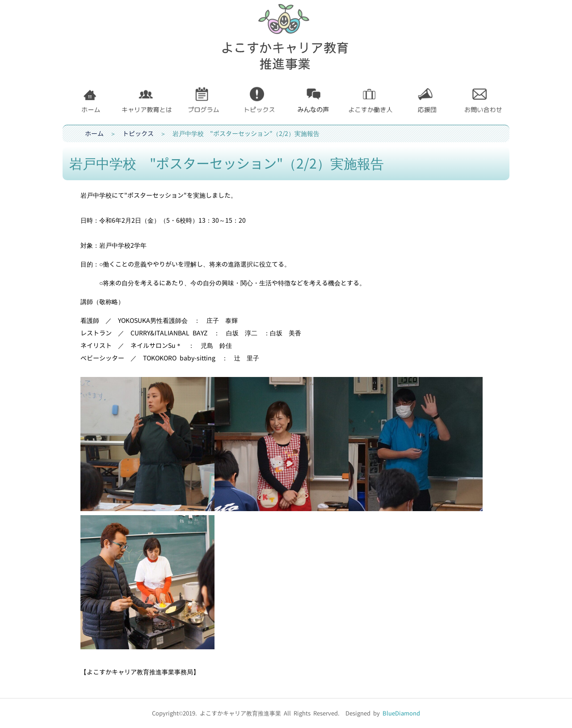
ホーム (94, 133)
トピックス (138, 133)
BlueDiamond (401, 713)
